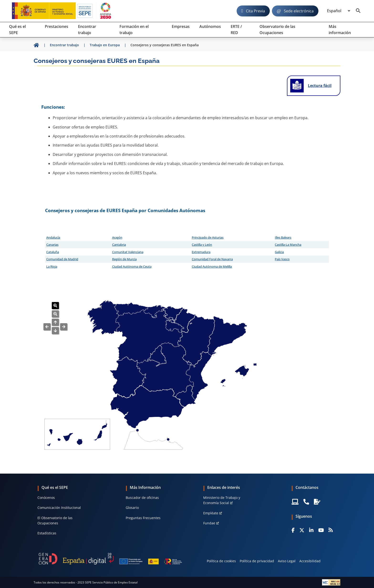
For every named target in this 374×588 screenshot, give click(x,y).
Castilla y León (202, 245)
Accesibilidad (310, 561)
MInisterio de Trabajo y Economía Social (222, 500)
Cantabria (119, 245)
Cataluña (53, 252)
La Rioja (52, 266)
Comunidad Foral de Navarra (212, 259)
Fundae (209, 523)
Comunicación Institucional (59, 508)
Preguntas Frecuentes (143, 518)
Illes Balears (283, 237)
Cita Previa (255, 11)
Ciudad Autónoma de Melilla (212, 266)
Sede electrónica (299, 11)
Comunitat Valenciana (128, 252)
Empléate (211, 513)
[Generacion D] (110, 559)
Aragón (117, 237)
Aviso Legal (287, 561)
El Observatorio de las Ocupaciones (55, 520)
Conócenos (46, 498)
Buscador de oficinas (142, 498)
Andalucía (53, 237)
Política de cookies (221, 561)
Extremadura (201, 252)
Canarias (52, 245)
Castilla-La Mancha (288, 245)
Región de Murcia (124, 259)
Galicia (279, 252)
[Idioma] (338, 11)
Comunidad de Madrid (62, 259)
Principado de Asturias (208, 237)
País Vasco (282, 259)
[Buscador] (358, 11)
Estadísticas (47, 533)
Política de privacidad (257, 561)
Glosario (132, 508)
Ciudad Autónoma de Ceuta (132, 266)
